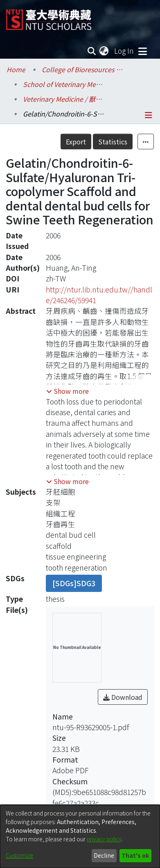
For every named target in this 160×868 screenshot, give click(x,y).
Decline (104, 855)
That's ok (135, 855)
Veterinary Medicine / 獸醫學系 (64, 99)
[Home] (49, 17)
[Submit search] (91, 51)
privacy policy (104, 839)
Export (76, 142)
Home (16, 69)
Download (123, 697)
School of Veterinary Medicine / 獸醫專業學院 (64, 84)
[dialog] (80, 836)
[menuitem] (104, 51)
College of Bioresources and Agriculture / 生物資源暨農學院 (83, 69)
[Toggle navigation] (142, 51)
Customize (19, 855)
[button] (68, 391)
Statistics (113, 142)
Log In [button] (124, 51)
